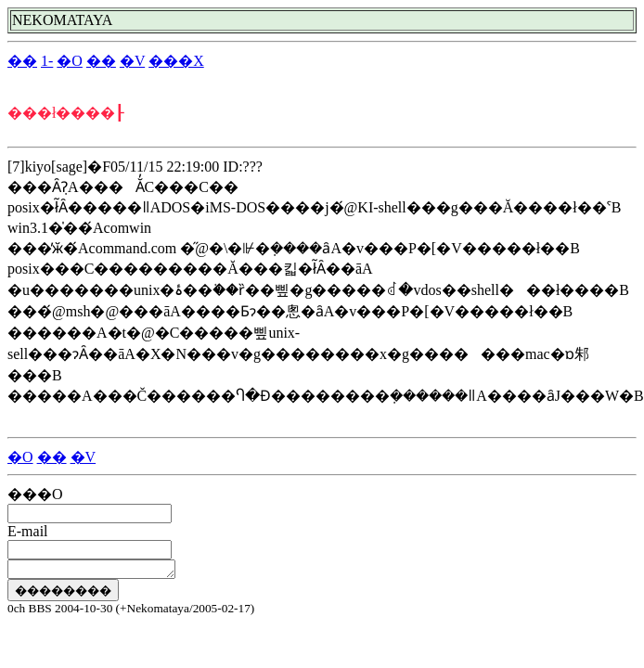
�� (22, 61)
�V (132, 61)
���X (176, 61)
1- (47, 61)
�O (70, 61)
